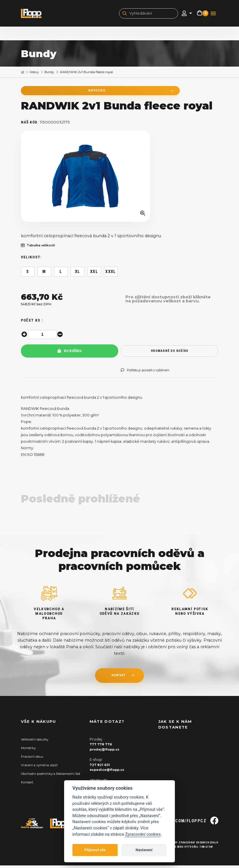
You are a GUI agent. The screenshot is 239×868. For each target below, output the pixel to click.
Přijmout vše (95, 850)
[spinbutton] (43, 337)
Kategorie (58, 92)
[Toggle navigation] (213, 14)
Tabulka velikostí (41, 248)
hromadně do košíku (169, 353)
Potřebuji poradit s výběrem (150, 373)
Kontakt (28, 790)
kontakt (119, 679)
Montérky (30, 750)
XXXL (111, 274)
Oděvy (35, 73)
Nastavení (144, 850)
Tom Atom (204, 849)
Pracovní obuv (34, 759)
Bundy (52, 73)
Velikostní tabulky (37, 742)
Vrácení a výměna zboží (43, 768)
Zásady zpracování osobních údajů (189, 845)
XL (78, 274)
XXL (94, 274)
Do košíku (70, 354)
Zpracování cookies (143, 834)
